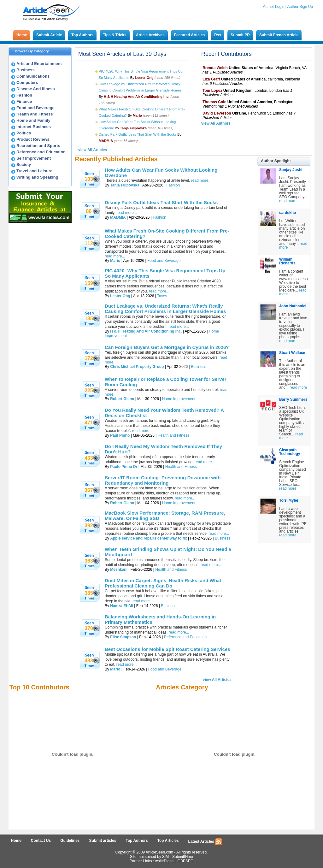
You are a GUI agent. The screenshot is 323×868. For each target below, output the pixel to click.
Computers (27, 83)
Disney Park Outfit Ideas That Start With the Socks (138, 134)
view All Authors (216, 123)
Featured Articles (190, 35)
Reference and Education (41, 152)
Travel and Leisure (34, 171)
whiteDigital (164, 861)
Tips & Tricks (115, 35)
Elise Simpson (123, 637)
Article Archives (150, 35)
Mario (115, 261)
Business (26, 70)
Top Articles (168, 841)
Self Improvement (34, 158)
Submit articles (103, 841)
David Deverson (217, 113)
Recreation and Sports (38, 146)
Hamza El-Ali (122, 606)
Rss (218, 35)
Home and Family (33, 120)
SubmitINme (183, 857)
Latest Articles (205, 842)
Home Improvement (179, 399)
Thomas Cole (214, 102)
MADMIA (118, 217)
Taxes (162, 296)
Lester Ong (120, 296)
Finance (24, 101)
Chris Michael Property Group (137, 367)
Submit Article (49, 35)
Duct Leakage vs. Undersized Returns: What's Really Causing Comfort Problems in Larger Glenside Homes (165, 309)
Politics (24, 133)
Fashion (24, 95)
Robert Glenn (122, 399)
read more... (201, 180)
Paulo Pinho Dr (124, 467)
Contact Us (41, 841)
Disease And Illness (36, 89)
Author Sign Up (300, 7)
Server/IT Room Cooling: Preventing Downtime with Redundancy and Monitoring (163, 480)
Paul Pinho (120, 435)
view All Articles (93, 150)
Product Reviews (33, 139)
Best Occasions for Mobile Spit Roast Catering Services (167, 649)
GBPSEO (186, 861)
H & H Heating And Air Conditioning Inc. (146, 331)
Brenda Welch (215, 68)
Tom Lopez (212, 91)
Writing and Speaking (37, 177)
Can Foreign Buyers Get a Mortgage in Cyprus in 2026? (167, 347)
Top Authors (82, 35)
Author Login (273, 7)
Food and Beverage (35, 108)
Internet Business (34, 127)
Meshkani (119, 570)
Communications (33, 76)
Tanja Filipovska (125, 185)
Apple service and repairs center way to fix (148, 538)
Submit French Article (279, 35)
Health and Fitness (35, 114)
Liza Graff (211, 79)
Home (22, 35)
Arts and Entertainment (39, 64)
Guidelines (70, 841)
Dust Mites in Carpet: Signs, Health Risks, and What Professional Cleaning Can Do (163, 583)
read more (288, 201)
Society (24, 165)
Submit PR (240, 35)
